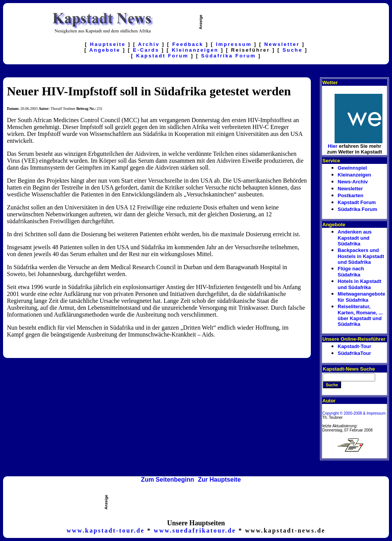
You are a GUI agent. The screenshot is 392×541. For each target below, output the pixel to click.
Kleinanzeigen (195, 50)
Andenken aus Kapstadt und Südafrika (355, 238)
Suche (292, 50)
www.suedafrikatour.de (195, 530)
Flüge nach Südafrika (351, 272)
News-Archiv (353, 182)
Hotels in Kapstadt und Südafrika (359, 284)
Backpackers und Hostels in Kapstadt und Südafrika (361, 256)
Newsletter (282, 44)
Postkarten (350, 195)
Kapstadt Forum (162, 56)
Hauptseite (108, 44)
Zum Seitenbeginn (167, 480)
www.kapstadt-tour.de (106, 530)
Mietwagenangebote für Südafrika (361, 297)
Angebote (105, 50)
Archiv (149, 44)
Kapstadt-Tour (354, 346)
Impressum (234, 44)
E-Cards (146, 50)
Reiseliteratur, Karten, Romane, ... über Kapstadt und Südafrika (361, 315)
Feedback (188, 44)
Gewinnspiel (352, 168)
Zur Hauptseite (219, 480)
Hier (332, 146)
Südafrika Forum (228, 56)
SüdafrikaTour (354, 353)
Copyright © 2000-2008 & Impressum (354, 413)
